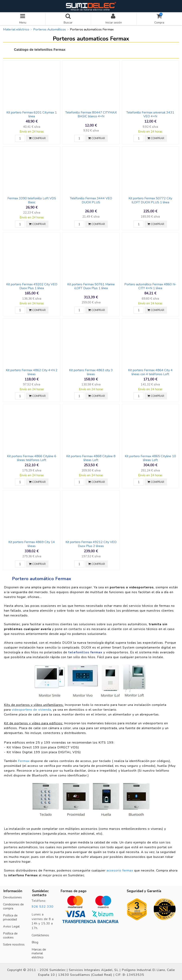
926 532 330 (43, 905)
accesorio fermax (120, 869)
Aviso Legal (11, 925)
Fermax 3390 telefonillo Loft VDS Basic (32, 199)
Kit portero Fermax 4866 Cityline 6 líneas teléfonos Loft (32, 457)
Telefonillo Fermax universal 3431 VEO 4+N (150, 113)
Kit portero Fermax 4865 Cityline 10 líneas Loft (150, 457)
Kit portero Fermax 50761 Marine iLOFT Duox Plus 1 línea (91, 285)
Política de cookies (10, 934)
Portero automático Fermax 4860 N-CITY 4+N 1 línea (150, 285)
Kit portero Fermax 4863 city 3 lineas (91, 371)
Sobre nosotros (14, 943)
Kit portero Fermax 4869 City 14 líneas (32, 543)
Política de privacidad (10, 916)
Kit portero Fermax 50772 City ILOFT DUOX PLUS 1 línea (150, 199)
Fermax (24, 760)
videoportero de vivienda (31, 708)
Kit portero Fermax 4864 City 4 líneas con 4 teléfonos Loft (150, 371)
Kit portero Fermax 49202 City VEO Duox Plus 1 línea (32, 285)
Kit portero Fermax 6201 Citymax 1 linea (32, 113)
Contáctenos (40, 934)
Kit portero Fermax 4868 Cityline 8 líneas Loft (91, 457)
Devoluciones (12, 896)
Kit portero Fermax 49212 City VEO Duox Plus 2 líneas (91, 543)
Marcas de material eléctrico (39, 952)
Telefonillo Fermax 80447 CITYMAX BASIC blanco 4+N (91, 113)
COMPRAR (37, 137)
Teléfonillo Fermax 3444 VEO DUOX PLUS (91, 199)
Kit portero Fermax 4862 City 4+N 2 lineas (32, 371)
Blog (35, 941)
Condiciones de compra (13, 905)
